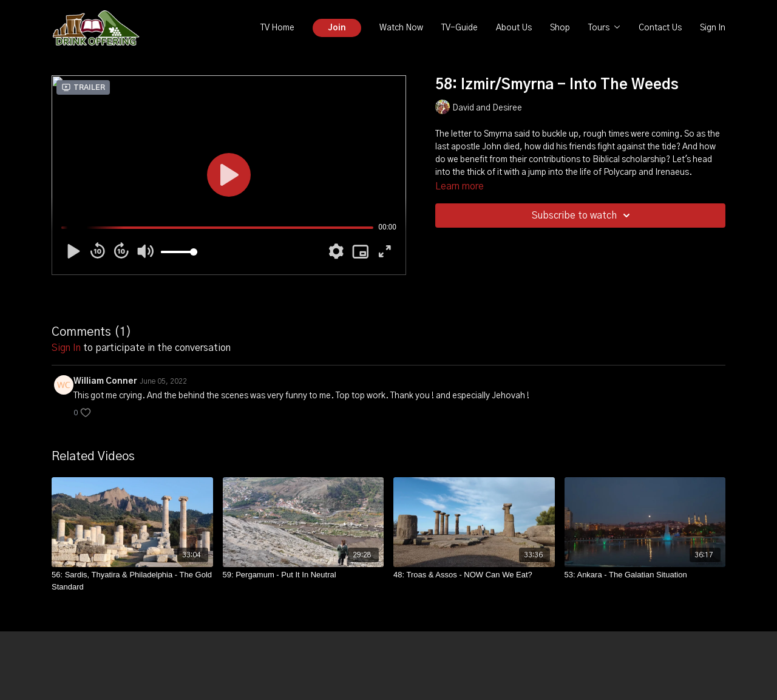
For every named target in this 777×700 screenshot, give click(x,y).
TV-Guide (460, 28)
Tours (604, 28)
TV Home (277, 28)
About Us (514, 28)
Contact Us (660, 28)
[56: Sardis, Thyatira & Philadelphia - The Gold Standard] (132, 581)
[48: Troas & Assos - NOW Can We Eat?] (474, 575)
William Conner (105, 381)
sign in (66, 348)
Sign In (713, 28)
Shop (560, 28)
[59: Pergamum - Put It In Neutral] (304, 575)
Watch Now (401, 28)
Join (337, 28)
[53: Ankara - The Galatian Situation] (645, 575)
